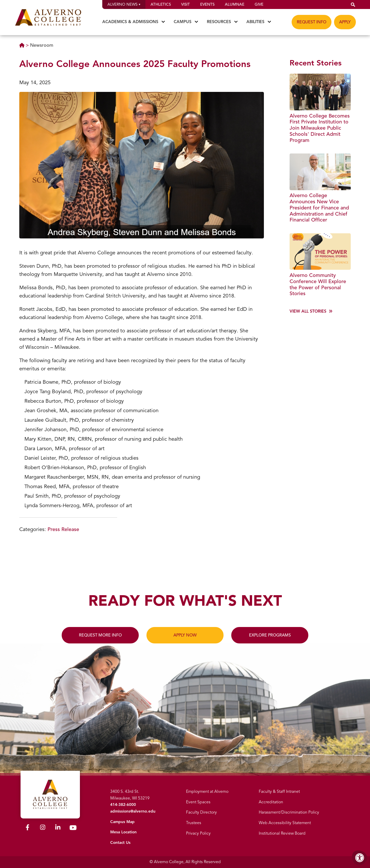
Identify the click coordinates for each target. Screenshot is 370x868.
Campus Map (122, 822)
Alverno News (124, 4)
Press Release (63, 529)
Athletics (161, 4)
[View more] (311, 313)
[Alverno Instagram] (43, 827)
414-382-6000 (123, 805)
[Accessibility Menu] (360, 858)
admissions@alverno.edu (133, 811)
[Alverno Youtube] (73, 828)
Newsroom (42, 45)
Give (259, 4)
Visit (186, 4)
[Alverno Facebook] (27, 827)
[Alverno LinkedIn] (58, 827)
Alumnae (235, 4)
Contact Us (120, 843)
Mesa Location (124, 832)
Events (207, 4)
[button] (353, 4)
